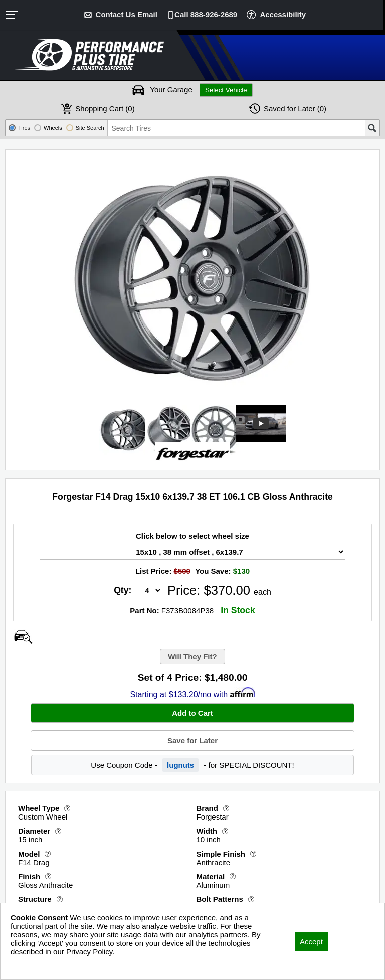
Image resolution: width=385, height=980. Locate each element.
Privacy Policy (34, 965)
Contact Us (127, 14)
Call (206, 14)
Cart (105, 109)
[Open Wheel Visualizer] (23, 637)
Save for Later (192, 741)
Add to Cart (192, 713)
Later (295, 109)
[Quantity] (150, 591)
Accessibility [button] (283, 14)
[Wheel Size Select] (192, 552)
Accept (311, 942)
